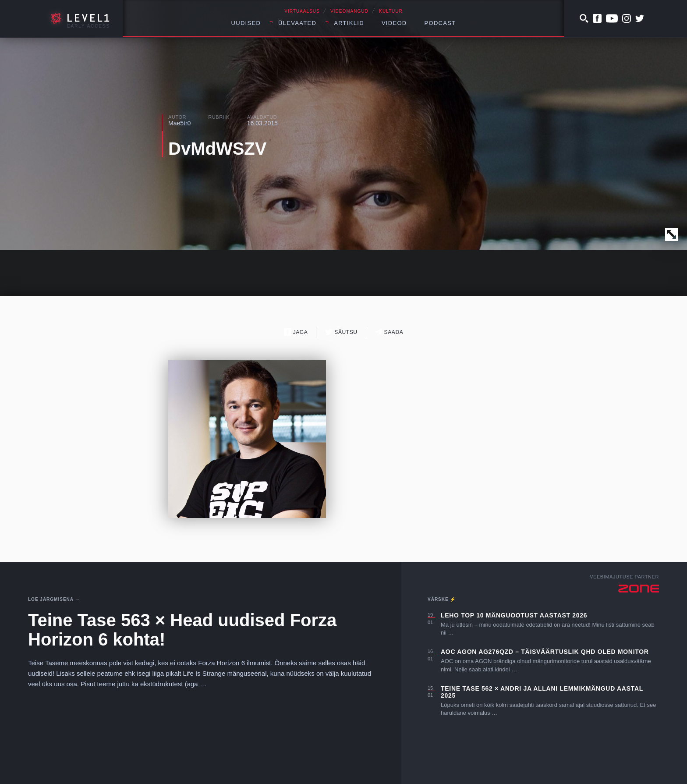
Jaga (296, 332)
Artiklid (349, 23)
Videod (394, 23)
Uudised (246, 23)
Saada (389, 332)
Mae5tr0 (179, 123)
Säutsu (341, 332)
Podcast (440, 23)
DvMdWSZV (217, 149)
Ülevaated (297, 23)
